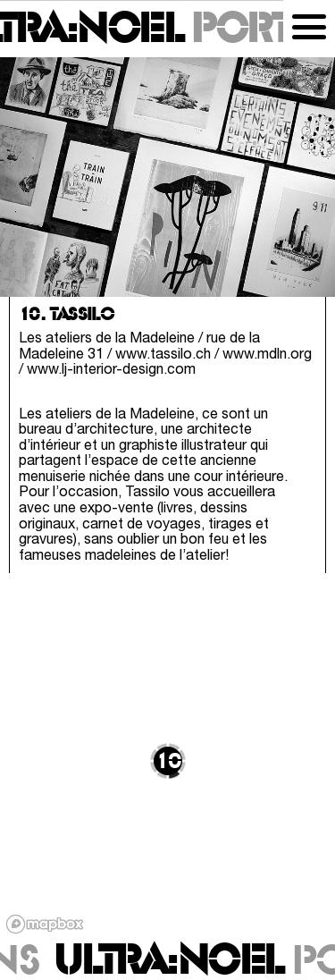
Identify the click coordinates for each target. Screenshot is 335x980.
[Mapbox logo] (45, 924)
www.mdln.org (267, 355)
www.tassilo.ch (163, 355)
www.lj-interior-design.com (111, 370)
